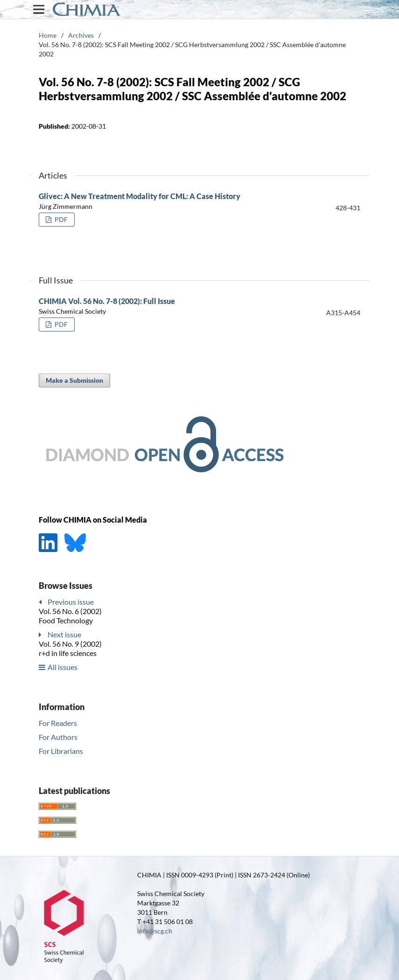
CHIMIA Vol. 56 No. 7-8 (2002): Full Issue (107, 301)
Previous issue (71, 602)
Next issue (64, 634)
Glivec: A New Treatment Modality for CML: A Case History (140, 196)
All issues (63, 667)
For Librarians (61, 751)
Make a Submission (74, 380)
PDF (60, 219)
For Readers (58, 723)
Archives (81, 35)
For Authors (58, 737)
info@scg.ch (155, 931)
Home (48, 35)
